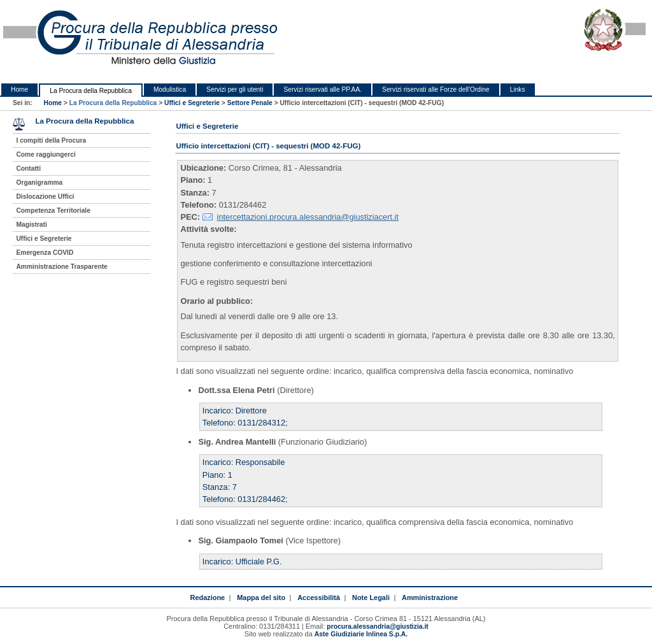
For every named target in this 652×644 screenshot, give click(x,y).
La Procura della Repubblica (91, 91)
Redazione (207, 597)
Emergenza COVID (45, 253)
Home (19, 89)
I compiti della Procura (51, 140)
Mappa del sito (261, 597)
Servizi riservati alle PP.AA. (322, 89)
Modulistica (170, 89)
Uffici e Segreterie (192, 103)
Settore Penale (250, 103)
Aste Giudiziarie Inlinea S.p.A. (361, 634)
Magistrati (31, 225)
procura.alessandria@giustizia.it (377, 626)
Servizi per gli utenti (235, 89)
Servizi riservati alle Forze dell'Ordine (436, 89)
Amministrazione (430, 597)
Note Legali (371, 597)
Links (518, 89)
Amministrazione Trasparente (61, 267)
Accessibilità (319, 597)
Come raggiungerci (46, 154)
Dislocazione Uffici (45, 197)
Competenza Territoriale (53, 211)
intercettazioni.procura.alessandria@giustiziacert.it (308, 217)
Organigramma (39, 182)
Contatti (28, 168)
